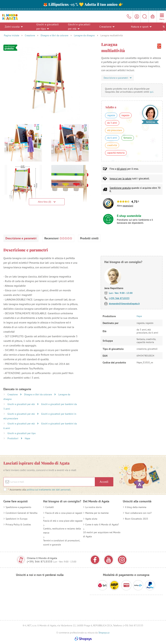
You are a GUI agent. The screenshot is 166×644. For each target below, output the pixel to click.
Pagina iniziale (12, 35)
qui (152, 92)
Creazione (107, 26)
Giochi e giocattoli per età (79, 26)
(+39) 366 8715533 (119, 298)
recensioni (128, 206)
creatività (112, 145)
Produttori (13, 438)
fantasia (128, 138)
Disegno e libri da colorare (54, 35)
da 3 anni (112, 123)
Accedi (104, 482)
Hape (27, 438)
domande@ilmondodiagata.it (124, 304)
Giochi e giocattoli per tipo (48, 26)
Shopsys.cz (104, 633)
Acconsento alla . (39, 490)
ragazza (111, 115)
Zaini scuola (14, 26)
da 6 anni (112, 138)
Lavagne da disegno (84, 35)
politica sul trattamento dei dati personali (49, 490)
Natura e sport (141, 26)
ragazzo (125, 115)
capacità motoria (116, 153)
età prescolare (115, 130)
